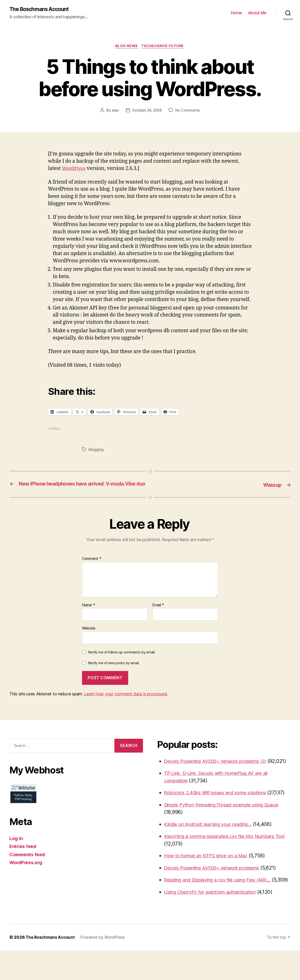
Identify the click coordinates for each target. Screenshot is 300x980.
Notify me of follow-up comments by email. (122, 659)
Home (236, 13)
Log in (16, 846)
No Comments (189, 111)
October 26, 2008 (147, 111)
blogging (96, 450)
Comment (92, 566)
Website (89, 635)
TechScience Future (164, 47)
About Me (257, 13)
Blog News (126, 47)
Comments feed (28, 862)
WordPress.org (27, 870)
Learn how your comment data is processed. (126, 701)
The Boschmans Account (41, 9)
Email (158, 612)
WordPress (75, 169)
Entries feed (24, 854)
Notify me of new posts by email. (114, 670)
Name (88, 612)
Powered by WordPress (104, 967)
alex (114, 111)
